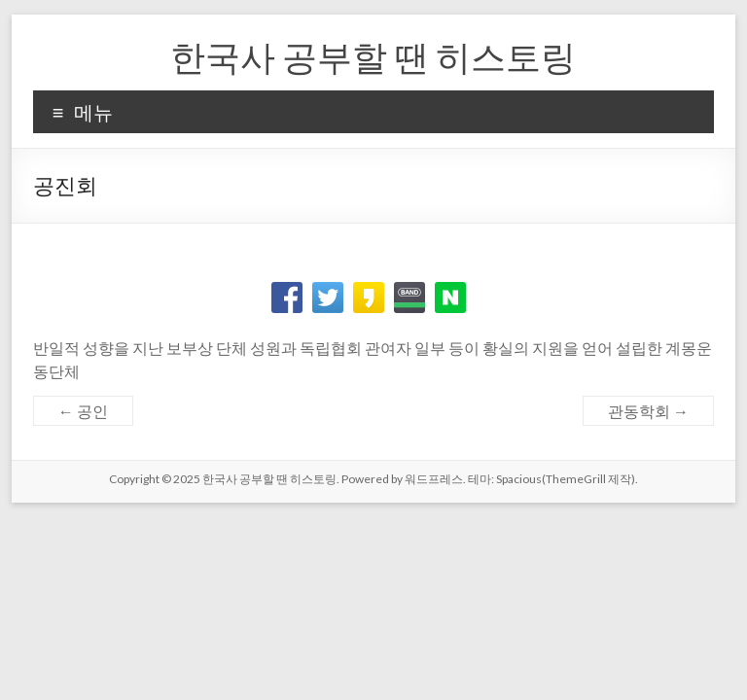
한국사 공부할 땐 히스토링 (373, 56)
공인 (83, 411)
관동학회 (648, 411)
